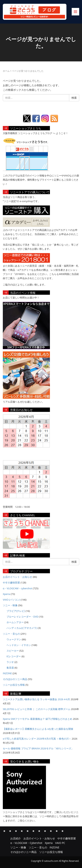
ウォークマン (14, 639)
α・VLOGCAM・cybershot (17, 588)
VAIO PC (33, 831)
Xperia (6, 594)
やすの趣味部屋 (11, 582)
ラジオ (10, 662)
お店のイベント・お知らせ (17, 577)
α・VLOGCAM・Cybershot (22, 831)
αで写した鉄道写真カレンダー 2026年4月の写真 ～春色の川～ (37, 739)
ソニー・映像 (10, 605)
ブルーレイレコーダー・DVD (23, 617)
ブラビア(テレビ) (16, 611)
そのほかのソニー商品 (15, 679)
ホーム (6, 71)
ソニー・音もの (11, 634)
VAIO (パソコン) (12, 600)
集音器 (10, 668)
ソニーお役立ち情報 (14, 685)
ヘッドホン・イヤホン (19, 645)
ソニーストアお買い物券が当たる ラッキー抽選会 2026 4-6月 (36, 699)
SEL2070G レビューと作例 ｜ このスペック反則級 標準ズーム (37, 709)
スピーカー (13, 651)
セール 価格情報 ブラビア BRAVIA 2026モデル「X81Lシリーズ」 (38, 748)
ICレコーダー (14, 656)
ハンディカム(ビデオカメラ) (22, 628)
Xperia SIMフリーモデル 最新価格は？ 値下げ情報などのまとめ (38, 719)
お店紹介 (4, 831)
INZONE (7, 673)
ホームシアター (15, 622)
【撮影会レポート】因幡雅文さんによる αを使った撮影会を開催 (38, 729)
